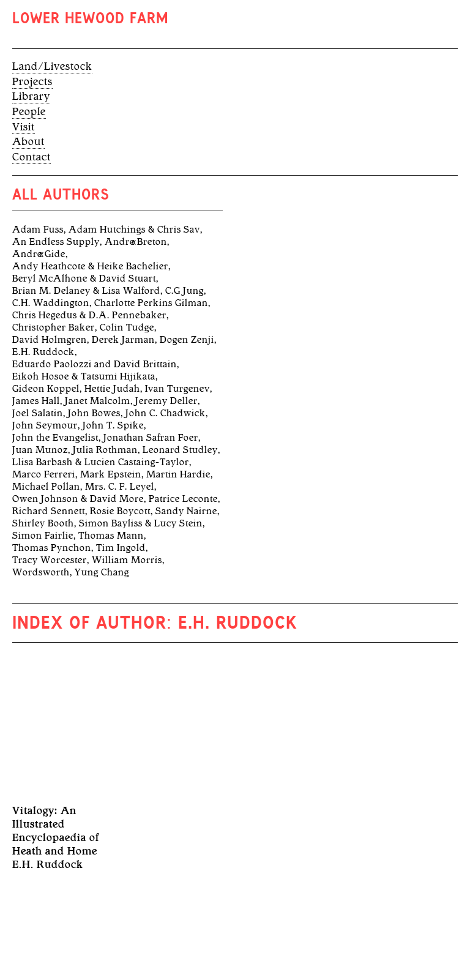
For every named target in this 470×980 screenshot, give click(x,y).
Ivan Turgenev (177, 389)
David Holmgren (50, 340)
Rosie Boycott (120, 511)
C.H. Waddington (51, 303)
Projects (32, 81)
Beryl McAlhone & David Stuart (84, 279)
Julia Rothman (105, 450)
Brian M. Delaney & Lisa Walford (86, 291)
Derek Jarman (123, 340)
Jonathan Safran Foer (151, 438)
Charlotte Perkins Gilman (151, 303)
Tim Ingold (121, 548)
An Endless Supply (56, 242)
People (29, 111)
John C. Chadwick (166, 413)
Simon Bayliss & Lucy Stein (141, 523)
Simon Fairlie (43, 536)
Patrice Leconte (183, 499)
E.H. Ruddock (43, 352)
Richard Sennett (49, 511)
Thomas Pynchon (52, 548)
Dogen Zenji (187, 340)
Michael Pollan (46, 487)
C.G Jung (185, 291)
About (28, 141)
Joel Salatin (38, 413)
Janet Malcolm (98, 401)
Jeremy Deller (166, 401)
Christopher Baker (54, 327)
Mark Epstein (111, 474)
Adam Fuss (38, 230)
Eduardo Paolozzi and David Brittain (95, 364)
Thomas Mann (111, 536)
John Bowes (94, 413)
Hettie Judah (112, 389)
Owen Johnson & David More (78, 499)
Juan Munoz (40, 450)
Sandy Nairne (186, 511)
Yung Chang (102, 572)
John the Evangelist (55, 438)
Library (31, 96)
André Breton (136, 242)
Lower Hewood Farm (90, 20)
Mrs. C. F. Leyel (120, 487)
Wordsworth (41, 572)
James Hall (36, 401)
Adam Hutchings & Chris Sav (134, 230)
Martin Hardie (178, 474)
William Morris (127, 560)
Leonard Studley (180, 450)
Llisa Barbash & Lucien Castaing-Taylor (101, 462)
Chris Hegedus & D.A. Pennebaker (89, 315)
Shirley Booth (43, 523)
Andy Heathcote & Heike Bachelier (90, 266)
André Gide (39, 254)
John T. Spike (113, 425)
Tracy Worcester (50, 560)
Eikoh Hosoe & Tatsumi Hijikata (84, 376)
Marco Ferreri (44, 474)
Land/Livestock (52, 66)
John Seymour (45, 425)
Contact (32, 157)
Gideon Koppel (46, 389)
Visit (24, 127)
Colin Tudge (127, 327)
